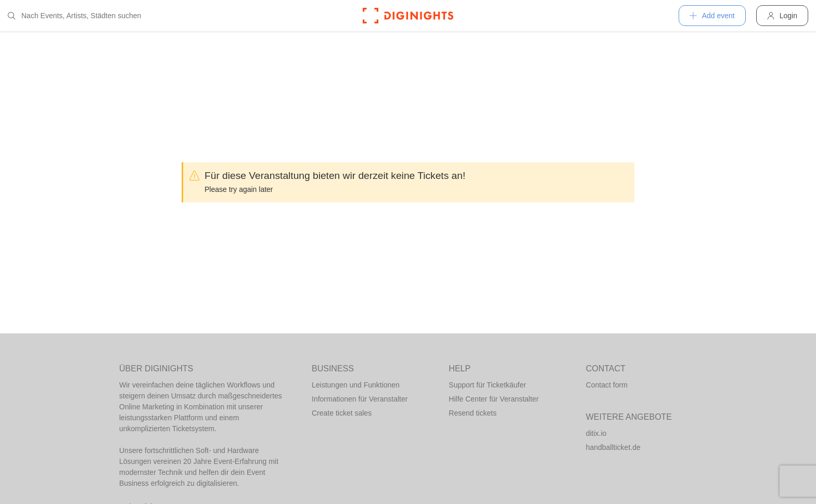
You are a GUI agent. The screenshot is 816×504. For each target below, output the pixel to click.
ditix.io (596, 433)
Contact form (607, 385)
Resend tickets (473, 413)
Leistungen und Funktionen (356, 385)
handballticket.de (613, 447)
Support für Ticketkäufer (487, 385)
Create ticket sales (342, 413)
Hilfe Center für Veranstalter (494, 399)
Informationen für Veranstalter (360, 399)
